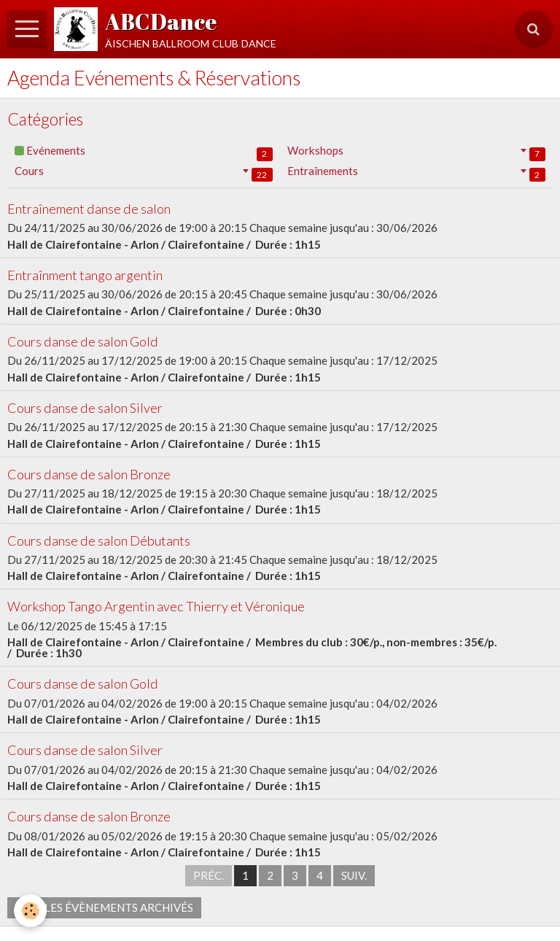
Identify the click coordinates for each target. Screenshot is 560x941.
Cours (144, 173)
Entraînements (416, 173)
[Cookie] (31, 911)
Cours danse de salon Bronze (89, 474)
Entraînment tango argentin (85, 275)
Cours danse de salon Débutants (99, 541)
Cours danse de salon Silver (85, 408)
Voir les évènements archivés (104, 907)
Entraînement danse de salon (89, 209)
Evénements (144, 152)
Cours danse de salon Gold (83, 341)
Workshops (416, 152)
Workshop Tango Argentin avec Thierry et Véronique (156, 607)
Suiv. (354, 875)
